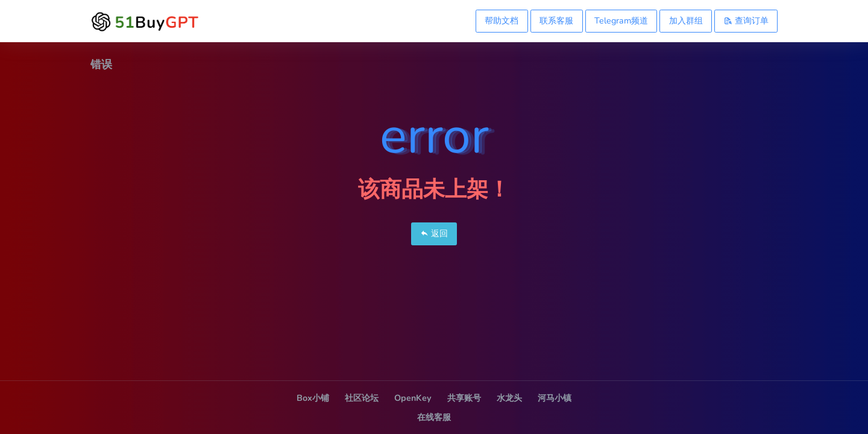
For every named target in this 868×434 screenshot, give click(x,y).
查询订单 (746, 20)
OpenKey (413, 398)
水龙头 (509, 398)
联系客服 (556, 20)
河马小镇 (555, 398)
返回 (434, 233)
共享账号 (464, 398)
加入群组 (686, 20)
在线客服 (434, 417)
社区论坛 (362, 398)
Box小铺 (313, 398)
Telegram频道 (621, 20)
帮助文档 (502, 20)
